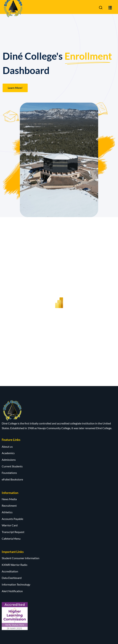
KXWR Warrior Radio (15, 565)
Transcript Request (13, 532)
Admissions (9, 460)
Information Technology (16, 584)
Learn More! (15, 88)
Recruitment (9, 506)
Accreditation (10, 571)
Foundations (9, 473)
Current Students (12, 466)
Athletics (7, 512)
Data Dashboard (12, 578)
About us (7, 447)
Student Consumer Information (21, 558)
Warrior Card (10, 525)
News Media (9, 499)
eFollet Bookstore (12, 479)
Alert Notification (12, 591)
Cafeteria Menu (11, 538)
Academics (8, 453)
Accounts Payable (12, 519)
